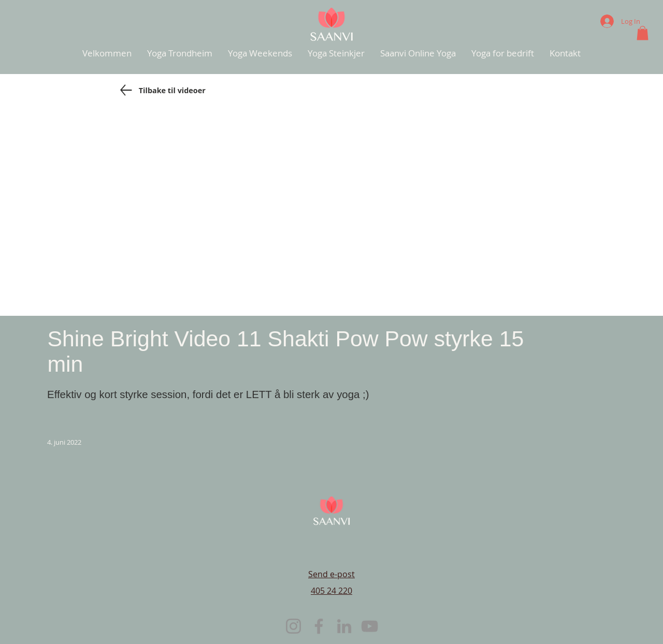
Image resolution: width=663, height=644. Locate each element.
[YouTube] (370, 626)
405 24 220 (331, 591)
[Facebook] (319, 626)
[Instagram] (293, 626)
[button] (643, 33)
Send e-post (331, 574)
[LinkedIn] (344, 626)
